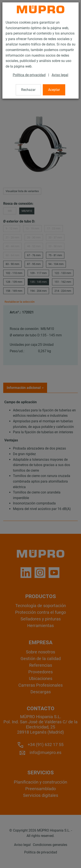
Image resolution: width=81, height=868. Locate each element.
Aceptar (54, 90)
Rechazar (28, 90)
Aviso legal (60, 75)
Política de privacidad (29, 75)
